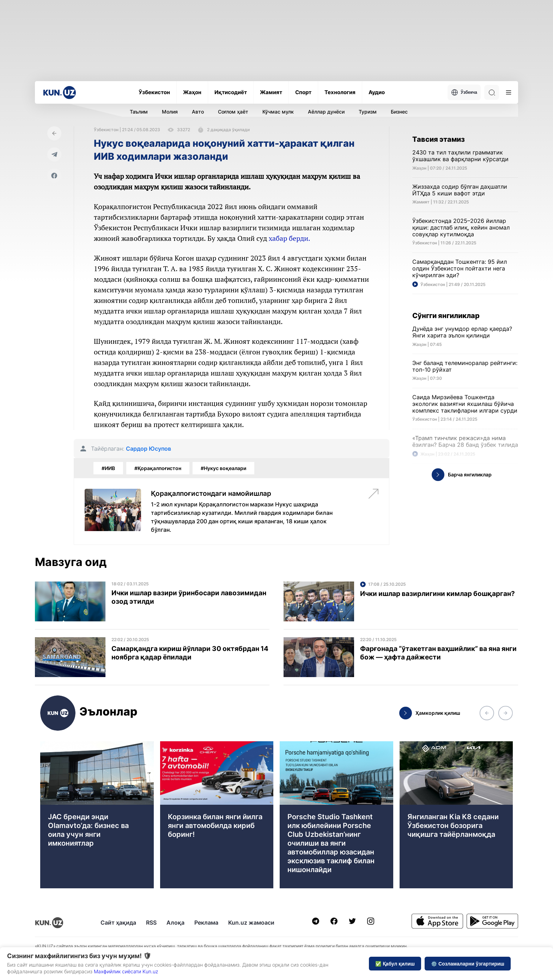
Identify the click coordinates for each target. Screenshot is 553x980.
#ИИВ (108, 468)
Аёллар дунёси (326, 112)
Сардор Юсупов (148, 449)
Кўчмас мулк (278, 112)
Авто (198, 112)
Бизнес (399, 112)
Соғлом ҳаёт (233, 112)
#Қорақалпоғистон (158, 468)
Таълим (139, 112)
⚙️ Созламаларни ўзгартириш (468, 964)
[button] (487, 713)
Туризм (368, 112)
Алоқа (175, 923)
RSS (151, 923)
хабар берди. (290, 238)
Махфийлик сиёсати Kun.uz (126, 971)
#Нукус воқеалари (223, 468)
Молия (170, 112)
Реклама (206, 923)
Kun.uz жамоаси (251, 923)
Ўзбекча (464, 92)
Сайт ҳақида (118, 923)
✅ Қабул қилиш (395, 964)
